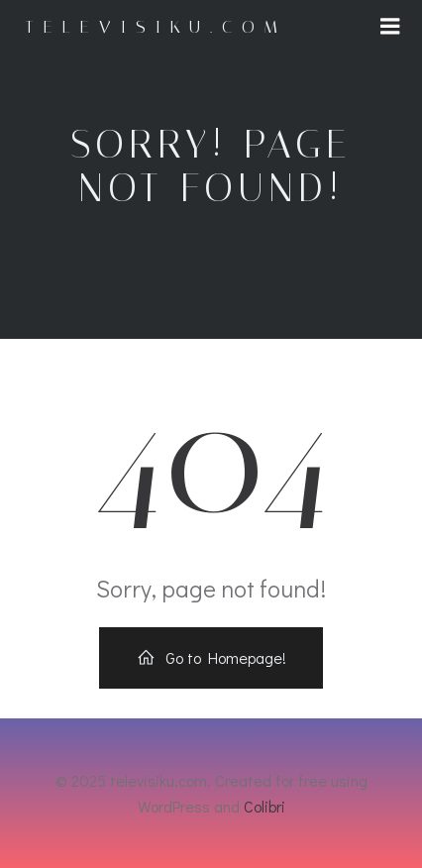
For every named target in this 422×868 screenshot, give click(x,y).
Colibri (264, 806)
